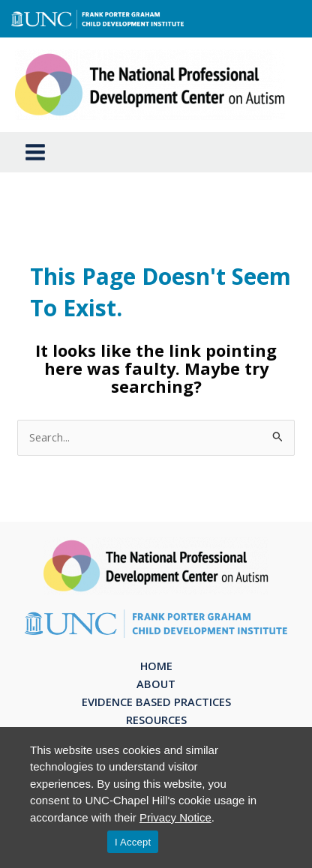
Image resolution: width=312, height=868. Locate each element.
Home (156, 666)
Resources (156, 720)
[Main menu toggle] (35, 152)
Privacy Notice (175, 817)
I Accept (133, 842)
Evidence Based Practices (156, 702)
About (156, 684)
